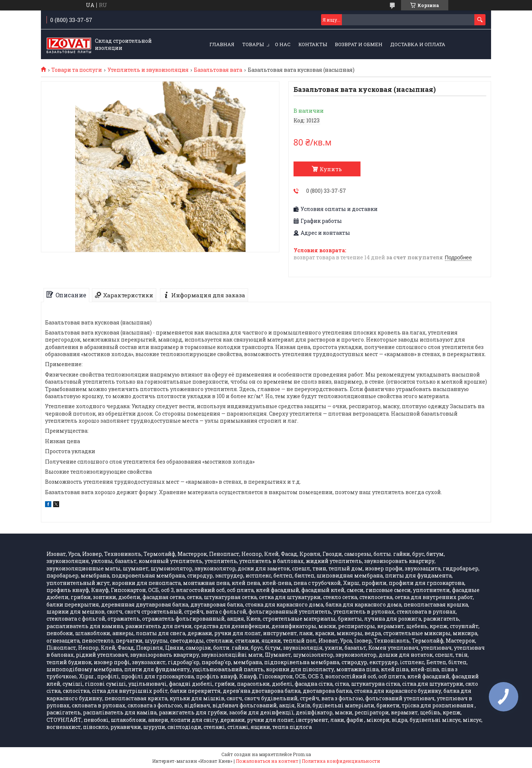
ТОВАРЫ (253, 44)
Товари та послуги (77, 70)
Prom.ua (302, 754)
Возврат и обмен (359, 44)
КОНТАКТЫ (313, 44)
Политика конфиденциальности (341, 761)
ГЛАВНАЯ (222, 44)
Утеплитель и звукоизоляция (148, 70)
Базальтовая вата (218, 70)
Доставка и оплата (418, 44)
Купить (331, 169)
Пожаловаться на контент (267, 761)
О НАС (283, 44)
